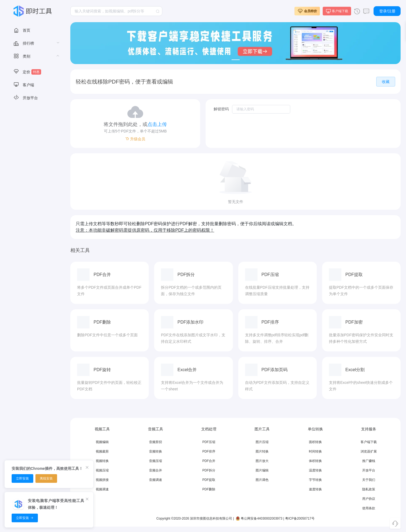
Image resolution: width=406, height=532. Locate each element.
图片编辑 (262, 470)
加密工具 (24, 201)
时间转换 (315, 451)
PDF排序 (209, 451)
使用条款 (369, 508)
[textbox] (116, 11)
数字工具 (24, 188)
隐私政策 (369, 489)
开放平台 (369, 470)
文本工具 (24, 175)
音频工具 (24, 85)
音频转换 (156, 451)
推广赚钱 (369, 461)
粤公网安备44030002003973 (259, 518)
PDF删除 (209, 489)
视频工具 (24, 72)
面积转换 (315, 442)
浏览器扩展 (369, 451)
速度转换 (315, 489)
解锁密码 (221, 109)
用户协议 (369, 499)
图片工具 (24, 98)
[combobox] (116, 11)
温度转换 (315, 470)
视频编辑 (102, 442)
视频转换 (102, 461)
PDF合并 (209, 461)
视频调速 (102, 489)
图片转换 (262, 451)
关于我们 (369, 480)
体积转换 (315, 461)
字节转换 (315, 480)
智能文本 (24, 149)
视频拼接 (102, 480)
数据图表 (24, 137)
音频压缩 (156, 461)
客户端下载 (369, 442)
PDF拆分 (209, 470)
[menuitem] (32, 30)
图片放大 (262, 461)
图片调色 (262, 480)
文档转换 (24, 124)
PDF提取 (209, 480)
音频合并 (156, 470)
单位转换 (24, 214)
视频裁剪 (102, 451)
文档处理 (24, 111)
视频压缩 (102, 470)
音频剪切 (156, 442)
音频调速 (156, 480)
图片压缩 (262, 442)
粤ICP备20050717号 (300, 518)
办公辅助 (24, 162)
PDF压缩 (209, 442)
